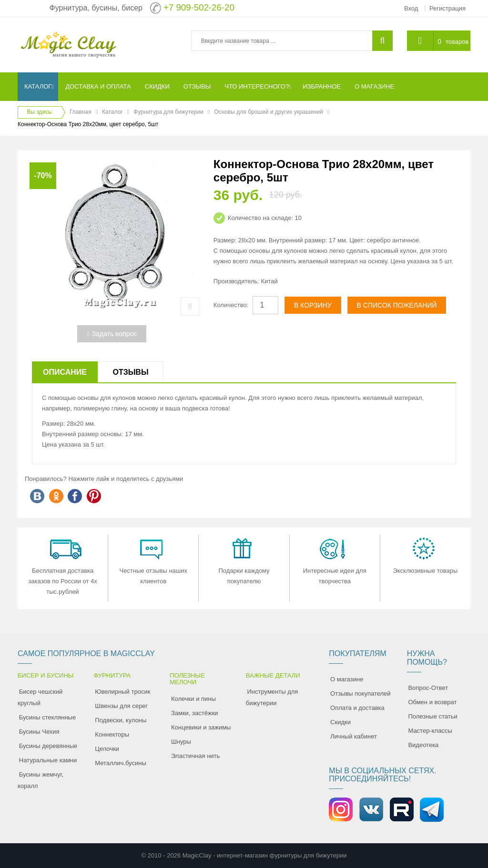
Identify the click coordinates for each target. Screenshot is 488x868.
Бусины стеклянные (47, 717)
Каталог (112, 112)
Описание (65, 372)
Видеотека (423, 745)
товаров (457, 42)
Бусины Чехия (39, 732)
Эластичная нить (195, 756)
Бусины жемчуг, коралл (41, 780)
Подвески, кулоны (121, 720)
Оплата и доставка (357, 708)
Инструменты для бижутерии (272, 697)
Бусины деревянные (48, 746)
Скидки (341, 722)
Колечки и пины (193, 699)
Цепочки (107, 749)
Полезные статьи (432, 716)
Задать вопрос (112, 334)
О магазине (347, 679)
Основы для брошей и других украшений (268, 112)
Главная (81, 112)
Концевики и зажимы (201, 727)
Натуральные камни (48, 760)
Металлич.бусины (120, 763)
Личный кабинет (354, 736)
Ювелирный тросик (122, 692)
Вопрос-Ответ (428, 688)
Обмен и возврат (432, 702)
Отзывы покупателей (361, 693)
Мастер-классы (430, 731)
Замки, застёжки (195, 713)
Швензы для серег (121, 706)
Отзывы (130, 372)
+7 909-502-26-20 (199, 7)
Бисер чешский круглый (40, 697)
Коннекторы (112, 734)
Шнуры (181, 742)
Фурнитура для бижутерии (168, 112)
